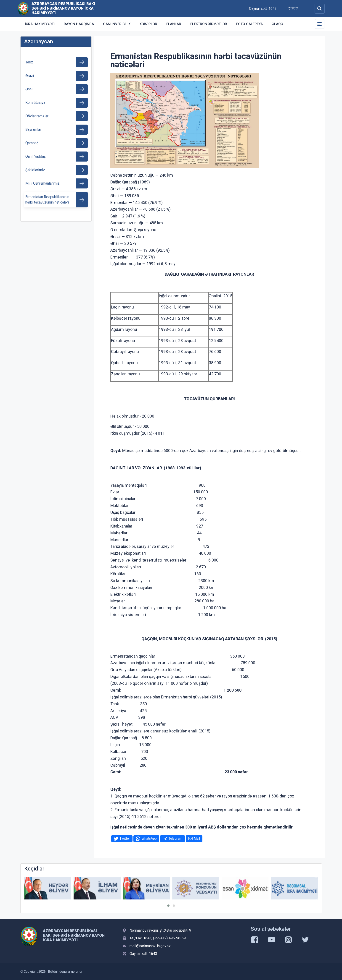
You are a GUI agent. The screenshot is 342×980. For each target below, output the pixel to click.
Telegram (175, 839)
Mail (197, 839)
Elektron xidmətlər (209, 24)
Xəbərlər (148, 24)
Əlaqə (277, 24)
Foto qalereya (249, 24)
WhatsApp (149, 839)
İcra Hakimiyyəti (40, 24)
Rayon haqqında (79, 24)
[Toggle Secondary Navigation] (320, 24)
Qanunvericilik (117, 24)
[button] (168, 906)
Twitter (125, 839)
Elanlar (174, 24)
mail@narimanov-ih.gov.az (150, 946)
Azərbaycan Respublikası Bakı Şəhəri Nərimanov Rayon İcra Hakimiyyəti (63, 8)
